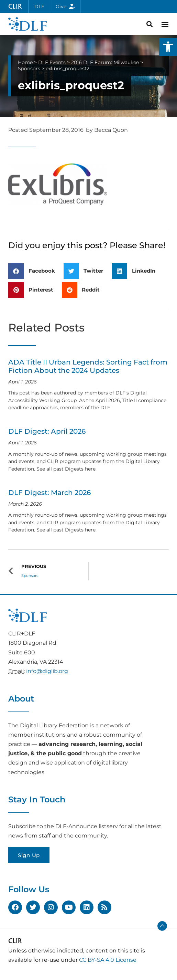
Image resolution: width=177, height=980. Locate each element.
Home (25, 62)
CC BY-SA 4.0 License (108, 960)
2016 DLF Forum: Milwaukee (105, 62)
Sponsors (29, 69)
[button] (168, 47)
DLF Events (52, 62)
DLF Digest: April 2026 (47, 431)
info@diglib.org (47, 671)
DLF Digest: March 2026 (49, 493)
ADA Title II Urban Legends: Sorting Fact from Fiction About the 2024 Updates (88, 366)
